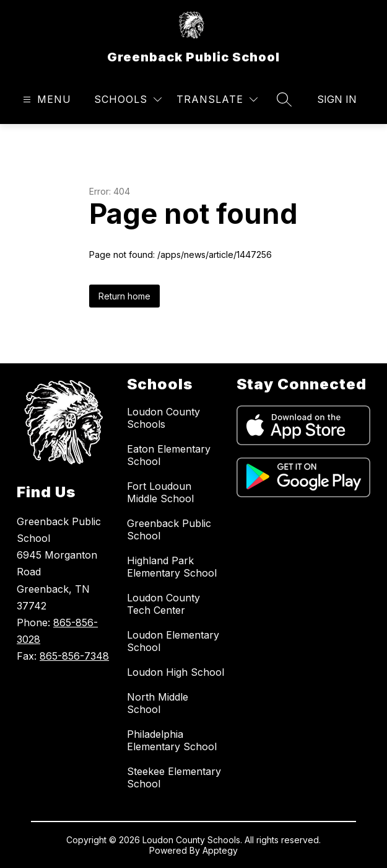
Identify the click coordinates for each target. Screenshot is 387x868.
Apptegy (220, 850)
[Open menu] (46, 100)
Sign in (337, 99)
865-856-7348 (74, 656)
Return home (124, 296)
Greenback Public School (169, 529)
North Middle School (158, 703)
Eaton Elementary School (169, 455)
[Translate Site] (217, 100)
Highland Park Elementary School (172, 567)
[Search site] (284, 99)
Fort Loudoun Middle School (160, 492)
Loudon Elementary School (173, 641)
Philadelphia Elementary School (172, 740)
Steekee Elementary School (174, 777)
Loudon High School (176, 672)
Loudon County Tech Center (163, 604)
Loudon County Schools (163, 418)
